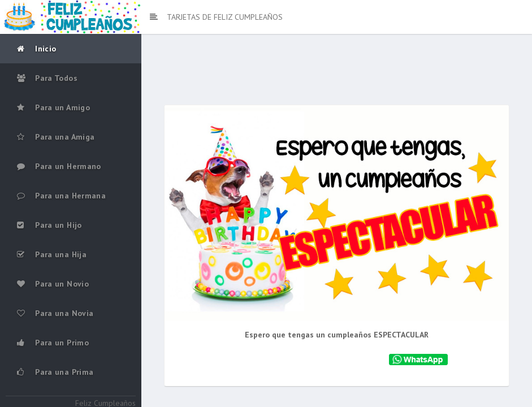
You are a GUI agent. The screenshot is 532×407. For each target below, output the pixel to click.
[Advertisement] (337, 73)
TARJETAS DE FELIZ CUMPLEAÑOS (216, 17)
